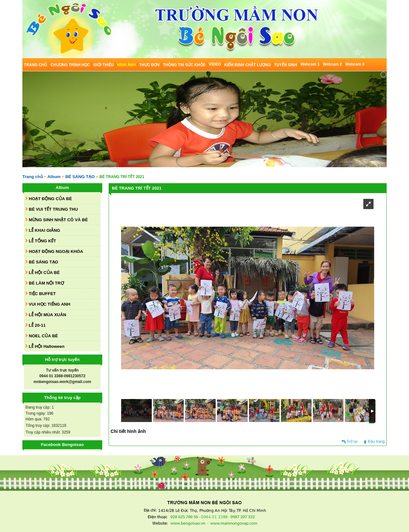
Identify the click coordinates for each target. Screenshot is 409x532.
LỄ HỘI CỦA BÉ (44, 273)
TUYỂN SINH (286, 65)
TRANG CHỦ (35, 65)
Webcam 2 (332, 64)
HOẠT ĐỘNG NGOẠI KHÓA (56, 251)
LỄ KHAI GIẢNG (44, 230)
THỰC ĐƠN (149, 65)
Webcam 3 (355, 64)
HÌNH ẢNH (127, 65)
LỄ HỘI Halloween (47, 346)
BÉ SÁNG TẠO (80, 177)
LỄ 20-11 (37, 325)
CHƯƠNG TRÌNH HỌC (70, 65)
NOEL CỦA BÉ (43, 336)
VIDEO (215, 64)
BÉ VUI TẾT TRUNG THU (53, 209)
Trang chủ (33, 177)
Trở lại (352, 442)
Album (54, 177)
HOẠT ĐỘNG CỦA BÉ (50, 199)
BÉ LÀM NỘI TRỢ (46, 283)
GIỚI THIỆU (103, 65)
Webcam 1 (310, 64)
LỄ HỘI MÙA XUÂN (47, 315)
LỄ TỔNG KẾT (42, 241)
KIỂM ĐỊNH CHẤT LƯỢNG (247, 65)
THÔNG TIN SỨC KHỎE (184, 65)
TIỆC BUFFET (42, 294)
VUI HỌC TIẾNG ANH (50, 304)
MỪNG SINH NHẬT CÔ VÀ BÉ (58, 220)
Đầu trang (376, 442)
